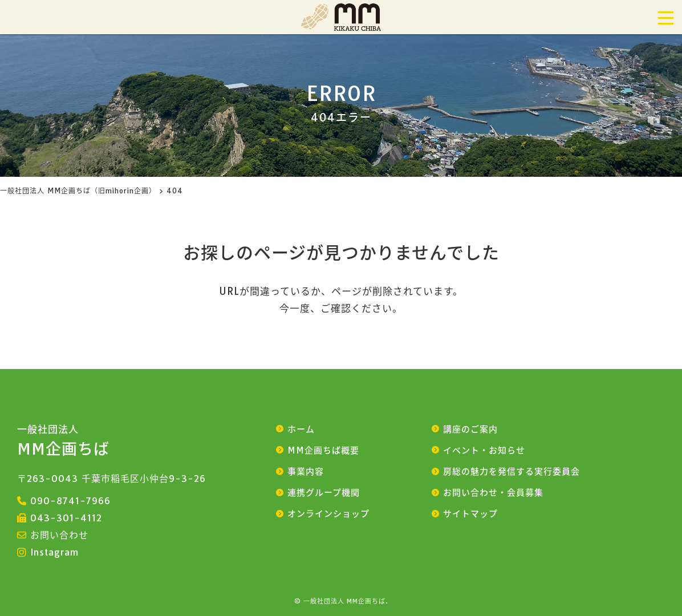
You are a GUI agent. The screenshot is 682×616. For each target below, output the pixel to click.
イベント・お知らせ (484, 450)
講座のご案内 (470, 429)
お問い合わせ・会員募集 (493, 493)
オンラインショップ (328, 514)
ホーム (301, 429)
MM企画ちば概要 (323, 450)
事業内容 (306, 471)
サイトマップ (470, 514)
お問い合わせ (59, 535)
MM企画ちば (63, 441)
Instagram (54, 552)
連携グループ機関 (324, 493)
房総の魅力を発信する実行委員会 (511, 471)
